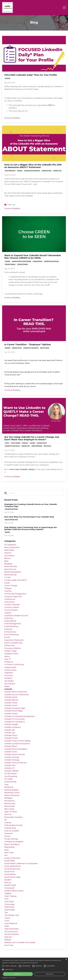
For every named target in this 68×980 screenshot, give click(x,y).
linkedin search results (51, 261)
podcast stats (10, 828)
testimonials (10, 910)
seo (6, 855)
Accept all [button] (18, 974)
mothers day (10, 804)
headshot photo (11, 654)
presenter (9, 833)
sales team (9, 853)
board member (11, 566)
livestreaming (10, 782)
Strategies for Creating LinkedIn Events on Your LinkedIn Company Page (31, 505)
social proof (9, 872)
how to (8, 659)
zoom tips (9, 945)
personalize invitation (13, 817)
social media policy (12, 869)
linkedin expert (11, 714)
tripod (7, 918)
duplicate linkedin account (16, 616)
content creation (12, 607)
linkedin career (17, 348)
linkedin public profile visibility (21, 261)
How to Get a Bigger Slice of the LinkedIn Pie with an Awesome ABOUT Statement (33, 166)
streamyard (9, 888)
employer (25, 443)
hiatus (7, 656)
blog (6, 561)
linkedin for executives (14, 719)
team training (10, 896)
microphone (9, 801)
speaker (7, 532)
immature (9, 662)
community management (15, 594)
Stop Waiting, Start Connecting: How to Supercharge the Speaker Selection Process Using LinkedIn (31, 528)
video (7, 926)
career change (16, 443)
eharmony (9, 618)
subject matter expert (14, 891)
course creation (11, 610)
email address (10, 621)
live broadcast (10, 774)
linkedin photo (11, 735)
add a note (9, 550)
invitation (8, 678)
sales (6, 850)
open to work (45, 348)
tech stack (9, 902)
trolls (7, 921)
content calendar (12, 605)
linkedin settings (10, 264)
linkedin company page (15, 708)
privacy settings (11, 839)
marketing (9, 787)
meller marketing (37, 446)
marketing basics (11, 790)
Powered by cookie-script (9, 978)
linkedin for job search (31, 348)
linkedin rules (11, 752)
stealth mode (10, 885)
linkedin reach (37, 261)
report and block (12, 844)
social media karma (13, 866)
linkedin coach (11, 705)
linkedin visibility (22, 264)
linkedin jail (9, 730)
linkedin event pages (11, 509)
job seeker (9, 681)
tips (6, 912)
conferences (10, 599)
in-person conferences (14, 665)
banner (7, 558)
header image (10, 651)
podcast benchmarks (13, 825)
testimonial (9, 907)
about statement (10, 171)
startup (8, 883)
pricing (7, 836)
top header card (12, 915)
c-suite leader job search (16, 580)
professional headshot (14, 842)
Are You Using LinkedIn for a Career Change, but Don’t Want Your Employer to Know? (32, 438)
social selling (10, 874)
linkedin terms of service (15, 763)
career (7, 443)
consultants (9, 602)
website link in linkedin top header (20, 942)
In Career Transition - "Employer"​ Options (28, 344)
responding (9, 847)
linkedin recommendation (16, 749)
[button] (34, 969)
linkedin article (11, 697)
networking (9, 806)
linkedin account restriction (17, 695)
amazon (8, 553)
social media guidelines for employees (21, 863)
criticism (8, 613)
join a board (10, 684)
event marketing (11, 635)
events (7, 637)
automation (9, 556)
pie (6, 820)
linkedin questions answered (17, 744)
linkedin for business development (20, 716)
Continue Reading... (13, 118)
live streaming (11, 776)
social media (10, 861)
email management (13, 624)
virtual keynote (11, 932)
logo (6, 784)
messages (8, 798)
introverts (9, 675)
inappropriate (10, 667)
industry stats (10, 670)
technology (9, 904)
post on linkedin (12, 831)
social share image (12, 877)
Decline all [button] (50, 974)
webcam (8, 937)
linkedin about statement (32, 171)
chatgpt (8, 588)
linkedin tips (57, 171)
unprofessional (11, 923)
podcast (8, 823)
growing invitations (13, 648)
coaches (8, 591)
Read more (34, 963)
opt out (8, 814)
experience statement (14, 640)
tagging (8, 893)
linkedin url (9, 768)
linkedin (7, 78)
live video (9, 779)
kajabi (7, 686)
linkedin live (10, 733)
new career (47, 446)
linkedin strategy (12, 760)
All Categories (10, 545)
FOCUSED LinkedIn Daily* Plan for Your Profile (31, 75)
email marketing (11, 626)
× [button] (66, 960)
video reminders (12, 929)
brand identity (10, 575)
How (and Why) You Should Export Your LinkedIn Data (29, 517)
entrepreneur (10, 632)
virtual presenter (12, 934)
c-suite (7, 577)
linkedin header (11, 724)
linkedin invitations (13, 727)
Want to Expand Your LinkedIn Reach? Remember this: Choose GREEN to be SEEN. (33, 257)
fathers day (9, 645)
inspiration (9, 673)
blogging (8, 564)
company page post (13, 597)
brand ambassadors (13, 572)
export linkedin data (11, 520)
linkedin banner (11, 700)
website (8, 940)
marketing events (12, 793)
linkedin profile (47, 171)
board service (10, 569)
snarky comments (12, 858)
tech (6, 899)
